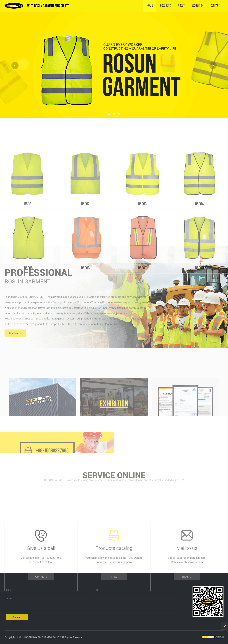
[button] (109, 114)
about (181, 6)
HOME (150, 6)
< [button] (15, 65)
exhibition (198, 6)
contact (215, 6)
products (165, 6)
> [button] (213, 65)
